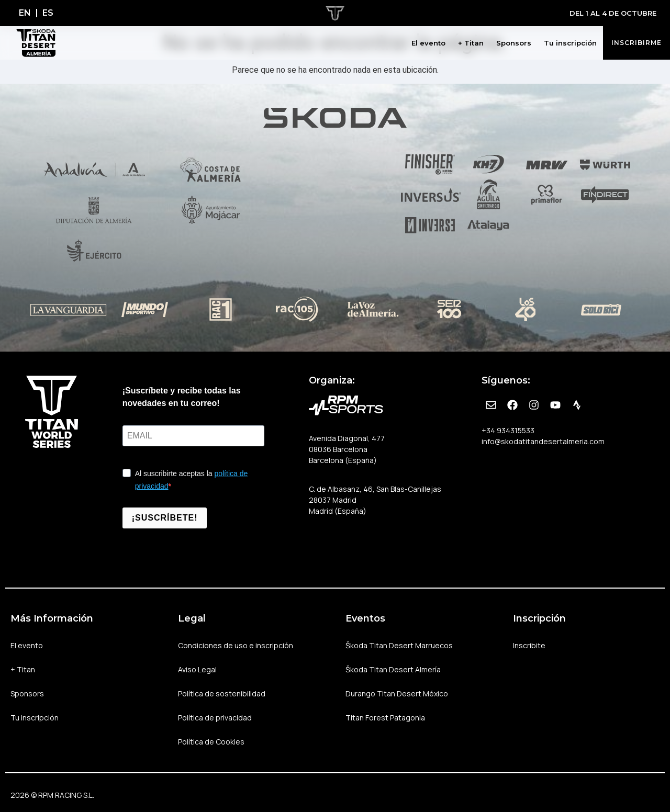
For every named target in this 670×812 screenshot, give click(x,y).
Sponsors (514, 43)
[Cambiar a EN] (25, 13)
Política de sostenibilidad (222, 693)
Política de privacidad (215, 718)
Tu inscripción (570, 43)
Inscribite (529, 645)
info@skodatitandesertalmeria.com (543, 441)
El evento (428, 43)
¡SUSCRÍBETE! (165, 518)
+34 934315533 (508, 430)
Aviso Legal (197, 669)
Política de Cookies (211, 742)
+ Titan (471, 43)
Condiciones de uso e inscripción (236, 645)
